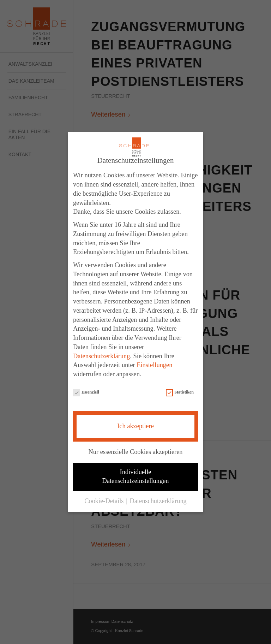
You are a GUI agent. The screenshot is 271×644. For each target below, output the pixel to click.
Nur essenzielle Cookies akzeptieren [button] (135, 450)
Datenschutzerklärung (101, 354)
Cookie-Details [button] (105, 499)
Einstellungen (154, 363)
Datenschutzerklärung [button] (158, 499)
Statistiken (180, 390)
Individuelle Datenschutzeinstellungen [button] (136, 474)
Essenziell (86, 390)
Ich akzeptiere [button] (135, 424)
